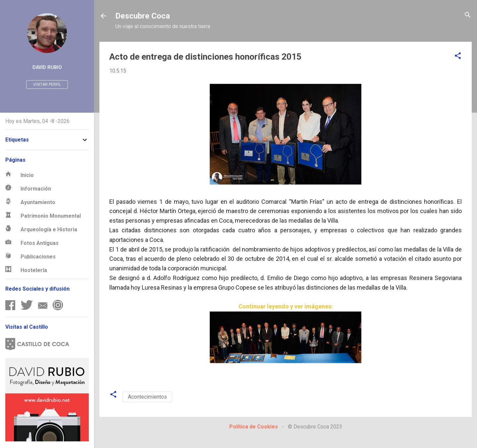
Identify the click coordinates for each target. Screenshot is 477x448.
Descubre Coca (143, 16)
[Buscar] (468, 15)
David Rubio (47, 67)
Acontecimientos (147, 397)
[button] (458, 56)
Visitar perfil (47, 84)
